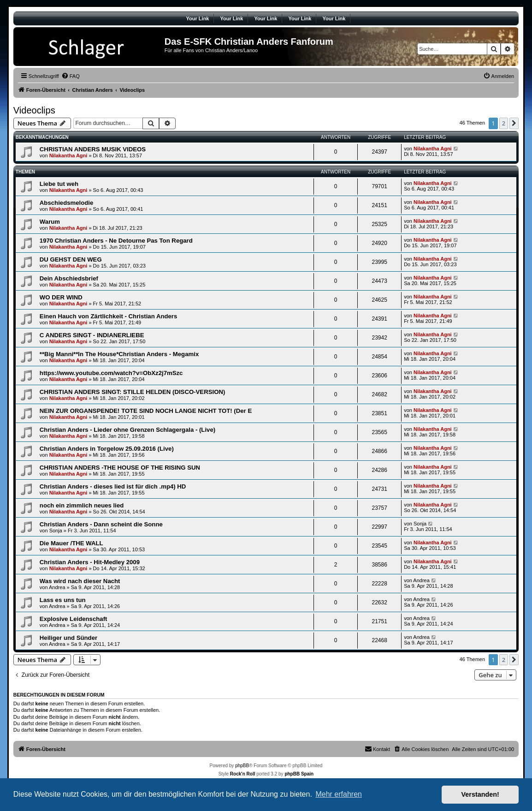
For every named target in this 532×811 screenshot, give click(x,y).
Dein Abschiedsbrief (69, 278)
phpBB (242, 766)
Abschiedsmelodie (67, 203)
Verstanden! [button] (480, 794)
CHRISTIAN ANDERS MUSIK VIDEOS (93, 149)
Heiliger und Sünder (68, 638)
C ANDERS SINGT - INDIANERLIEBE (92, 335)
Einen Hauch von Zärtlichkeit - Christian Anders (108, 316)
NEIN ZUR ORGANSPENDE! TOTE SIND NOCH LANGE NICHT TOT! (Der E (146, 411)
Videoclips (34, 110)
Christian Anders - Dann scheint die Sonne (101, 524)
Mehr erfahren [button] (339, 794)
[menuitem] (71, 76)
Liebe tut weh (59, 184)
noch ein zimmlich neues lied (82, 505)
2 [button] (504, 123)
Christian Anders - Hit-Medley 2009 (90, 562)
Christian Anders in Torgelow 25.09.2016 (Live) (107, 449)
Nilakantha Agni (68, 155)
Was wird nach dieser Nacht (80, 581)
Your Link (198, 18)
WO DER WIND (61, 297)
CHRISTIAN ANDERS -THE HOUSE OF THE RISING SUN (120, 468)
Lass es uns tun (63, 600)
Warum (50, 222)
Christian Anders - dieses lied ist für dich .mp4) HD (113, 486)
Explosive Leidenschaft (74, 619)
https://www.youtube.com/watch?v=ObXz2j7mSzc (111, 373)
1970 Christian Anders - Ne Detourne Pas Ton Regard (116, 241)
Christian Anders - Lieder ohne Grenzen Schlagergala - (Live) (127, 430)
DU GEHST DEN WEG (71, 259)
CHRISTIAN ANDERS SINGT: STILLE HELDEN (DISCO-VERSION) (132, 392)
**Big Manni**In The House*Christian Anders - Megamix (119, 354)
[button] (514, 123)
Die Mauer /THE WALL (71, 543)
